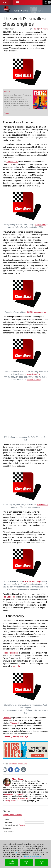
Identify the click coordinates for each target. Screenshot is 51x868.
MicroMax (7, 718)
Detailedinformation (12, 862)
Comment (6, 828)
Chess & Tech (24, 798)
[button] (17, 2)
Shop (5, 2)
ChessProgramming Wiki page (15, 736)
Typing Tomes (11, 800)
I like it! (35, 29)
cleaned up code (34, 380)
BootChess (13, 764)
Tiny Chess (18, 666)
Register (22, 825)
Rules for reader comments (12, 815)
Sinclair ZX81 (12, 162)
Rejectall (26, 862)
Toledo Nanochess (10, 653)
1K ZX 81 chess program (36, 312)
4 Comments (44, 29)
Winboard (15, 723)
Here (16, 852)
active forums (42, 505)
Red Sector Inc (9, 597)
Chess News (20, 11)
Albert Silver (17, 779)
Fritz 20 (8, 92)
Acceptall (41, 862)
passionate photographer (15, 794)
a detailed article (34, 374)
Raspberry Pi (40, 225)
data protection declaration (33, 856)
